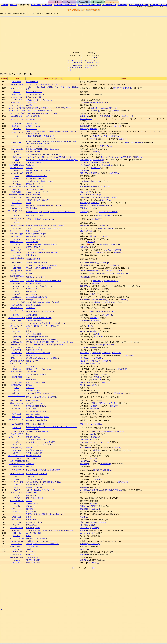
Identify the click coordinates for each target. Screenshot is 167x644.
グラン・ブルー (17, 493)
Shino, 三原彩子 (32, 458)
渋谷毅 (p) (84, 522)
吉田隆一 (91, 326)
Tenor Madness (31, 355)
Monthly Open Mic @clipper (36, 234)
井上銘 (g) (91, 242)
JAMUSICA (17, 355)
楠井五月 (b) (98, 470)
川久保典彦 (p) (97, 219)
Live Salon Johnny (17, 541)
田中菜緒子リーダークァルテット (38, 353)
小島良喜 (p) (85, 170)
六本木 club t (17, 393)
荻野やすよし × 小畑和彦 (35, 424)
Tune (69, 2)
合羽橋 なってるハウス (17, 318)
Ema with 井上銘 (32, 242)
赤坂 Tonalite (17, 417)
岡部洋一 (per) (95, 525)
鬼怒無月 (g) (85, 363)
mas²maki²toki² (31, 380)
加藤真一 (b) (115, 244)
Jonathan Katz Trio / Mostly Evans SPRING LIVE (43, 470)
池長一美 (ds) (85, 197)
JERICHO (17, 514)
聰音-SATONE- (17, 345)
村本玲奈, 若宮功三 (33, 437)
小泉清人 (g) (98, 215)
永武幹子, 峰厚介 (32, 409)
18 (73, 65)
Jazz (28, 434)
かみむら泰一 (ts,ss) (87, 442)
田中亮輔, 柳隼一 (32, 503)
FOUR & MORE (17, 555)
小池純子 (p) (116, 126)
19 (75, 65)
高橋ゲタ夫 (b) (97, 490)
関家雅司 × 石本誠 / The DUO (37, 176)
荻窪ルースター (17, 250)
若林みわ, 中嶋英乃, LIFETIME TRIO (39, 268)
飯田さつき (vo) (86, 231)
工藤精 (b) (114, 197)
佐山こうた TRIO (32, 361)
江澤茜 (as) (95, 403)
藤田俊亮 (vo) (96, 168)
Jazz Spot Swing (17, 448)
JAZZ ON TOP (17, 380)
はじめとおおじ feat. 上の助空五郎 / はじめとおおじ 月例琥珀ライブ (51, 530)
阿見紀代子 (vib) (106, 146)
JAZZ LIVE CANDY (17, 538)
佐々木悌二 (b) (107, 165)
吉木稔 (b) (92, 434)
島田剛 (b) (102, 311)
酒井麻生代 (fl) (99, 302)
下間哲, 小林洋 (31, 208)
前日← (74, 568)
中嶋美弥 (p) (85, 487)
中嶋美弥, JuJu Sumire (34, 487)
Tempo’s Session (32, 129)
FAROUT (17, 239)
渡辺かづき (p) (98, 281)
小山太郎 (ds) (123, 300)
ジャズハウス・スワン (17, 105)
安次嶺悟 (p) (104, 273)
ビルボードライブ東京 (17, 108)
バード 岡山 (17, 506)
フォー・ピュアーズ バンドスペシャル (40, 286)
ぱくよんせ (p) (103, 236)
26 (75, 68)
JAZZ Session (31, 294)
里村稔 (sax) (93, 236)
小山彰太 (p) (104, 263)
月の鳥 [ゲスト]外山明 (34, 522)
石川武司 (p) (97, 136)
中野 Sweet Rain (17, 263)
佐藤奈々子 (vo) (106, 200)
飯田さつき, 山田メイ (34, 231)
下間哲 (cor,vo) (86, 208)
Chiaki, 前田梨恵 (32, 547)
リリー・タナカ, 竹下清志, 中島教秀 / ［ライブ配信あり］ (47, 345)
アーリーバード (17, 323)
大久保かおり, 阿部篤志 (35, 162)
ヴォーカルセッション (34, 92)
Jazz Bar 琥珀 (17, 530)
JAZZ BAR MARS (17, 528)
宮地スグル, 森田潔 (33, 528)
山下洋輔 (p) (99, 358)
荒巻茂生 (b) (95, 318)
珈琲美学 (17, 453)
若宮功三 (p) (95, 437)
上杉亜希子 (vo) (86, 440)
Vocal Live (30, 273)
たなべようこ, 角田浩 (34, 334)
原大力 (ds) (105, 103)
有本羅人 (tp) (98, 337)
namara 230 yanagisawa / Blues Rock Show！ (42, 445)
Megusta (17, 560)
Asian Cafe (17, 294)
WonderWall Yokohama (17, 187)
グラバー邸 (17, 273)
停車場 (17, 503)
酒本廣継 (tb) (85, 277)
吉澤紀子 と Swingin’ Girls (35, 184)
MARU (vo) (93, 139)
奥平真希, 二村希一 (33, 152)
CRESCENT (17, 350)
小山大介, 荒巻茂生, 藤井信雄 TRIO (39, 318)
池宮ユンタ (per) (116, 271)
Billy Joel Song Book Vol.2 (35, 187)
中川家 (29, 203)
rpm (17, 139)
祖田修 (29, 517)
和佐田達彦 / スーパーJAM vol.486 (38, 369)
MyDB (55, 2)
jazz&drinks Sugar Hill (17, 281)
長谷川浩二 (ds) (104, 226)
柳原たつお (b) (86, 192)
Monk (17, 176)
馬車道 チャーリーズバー (17, 420)
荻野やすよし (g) (86, 424)
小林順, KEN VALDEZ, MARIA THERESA (41, 541)
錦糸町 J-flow (17, 94)
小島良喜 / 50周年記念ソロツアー (38, 170)
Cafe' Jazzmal (17, 82)
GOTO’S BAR (17, 549)
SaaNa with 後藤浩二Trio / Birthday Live (40, 311)
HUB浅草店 (17, 184)
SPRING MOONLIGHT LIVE (36, 297)
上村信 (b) (94, 461)
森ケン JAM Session (33, 239)
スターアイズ (17, 170)
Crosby (17, 390)
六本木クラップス (17, 132)
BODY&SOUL (17, 353)
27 (77, 68)
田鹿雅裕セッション (33, 126)
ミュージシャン (89, 5)
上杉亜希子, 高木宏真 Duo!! (37, 440)
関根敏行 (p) (85, 129)
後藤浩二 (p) (93, 311)
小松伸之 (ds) (116, 353)
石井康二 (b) (105, 382)
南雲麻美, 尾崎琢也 (33, 259)
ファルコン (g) (117, 157)
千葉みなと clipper (17, 234)
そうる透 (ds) (113, 212)
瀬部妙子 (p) (85, 549)
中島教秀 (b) (110, 345)
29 (81, 68)
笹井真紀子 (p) (86, 205)
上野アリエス (17, 366)
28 (79, 68)
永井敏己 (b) (85, 226)
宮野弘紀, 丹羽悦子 (33, 247)
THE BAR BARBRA (17, 474)
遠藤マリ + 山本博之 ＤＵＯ (36, 485)
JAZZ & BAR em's (17, 208)
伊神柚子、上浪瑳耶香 (34, 453)
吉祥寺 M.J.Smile (17, 84)
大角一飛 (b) (108, 215)
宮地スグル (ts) (86, 528)
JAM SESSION (31, 292)
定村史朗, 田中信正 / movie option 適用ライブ (42, 544)
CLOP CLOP (17, 414)
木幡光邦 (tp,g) (86, 490)
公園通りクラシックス (17, 464)
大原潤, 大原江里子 (33, 557)
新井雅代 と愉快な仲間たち (36, 406)
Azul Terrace (17, 297)
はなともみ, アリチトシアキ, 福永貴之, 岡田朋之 (44, 482)
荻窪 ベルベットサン (17, 326)
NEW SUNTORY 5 (17, 168)
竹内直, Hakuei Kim (33, 195)
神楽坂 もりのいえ (17, 557)
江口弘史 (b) (109, 250)
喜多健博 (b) (127, 88)
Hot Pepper (17, 200)
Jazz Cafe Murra (17, 236)
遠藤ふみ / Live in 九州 (34, 305)
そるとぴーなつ (17, 347)
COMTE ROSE (17, 377)
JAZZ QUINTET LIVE (34, 300)
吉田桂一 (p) (95, 181)
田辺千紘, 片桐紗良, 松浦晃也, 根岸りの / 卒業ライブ (45, 514)
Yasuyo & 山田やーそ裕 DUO (37, 374)
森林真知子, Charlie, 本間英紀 (37, 420)
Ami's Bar (17, 146)
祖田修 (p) (84, 517)
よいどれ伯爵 (17, 382)
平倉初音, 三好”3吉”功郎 (35, 479)
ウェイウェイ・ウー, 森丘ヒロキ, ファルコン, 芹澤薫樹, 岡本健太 (50, 157)
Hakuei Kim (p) (96, 195)
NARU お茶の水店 (17, 173)
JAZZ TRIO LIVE (32, 289)
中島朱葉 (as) (85, 181)
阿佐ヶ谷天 (17, 189)
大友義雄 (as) (85, 509)
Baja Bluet (17, 289)
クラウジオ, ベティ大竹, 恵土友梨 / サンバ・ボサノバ (45, 323)
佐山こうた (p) (86, 361)
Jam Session (30, 165)
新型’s (28, 536)
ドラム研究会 (31, 372)
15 (81, 63)
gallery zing (17, 337)
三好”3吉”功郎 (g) (96, 479)
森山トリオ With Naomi (35, 498)
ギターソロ (30, 388)
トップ (158, 5)
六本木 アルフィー (17, 242)
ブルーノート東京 (17, 120)
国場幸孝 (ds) (120, 250)
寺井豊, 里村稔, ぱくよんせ (36, 236)
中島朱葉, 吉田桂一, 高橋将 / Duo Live (40, 181)
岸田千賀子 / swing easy (35, 450)
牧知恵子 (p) (97, 380)
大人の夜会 (30, 477)
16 (68, 65)
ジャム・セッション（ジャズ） (37, 192)
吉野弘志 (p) (95, 263)
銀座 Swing (17, 157)
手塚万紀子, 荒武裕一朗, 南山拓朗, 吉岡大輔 (42, 253)
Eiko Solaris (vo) (86, 160)
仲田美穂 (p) (85, 525)
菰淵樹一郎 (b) (110, 302)
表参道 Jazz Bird (17, 342)
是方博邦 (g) (85, 212)
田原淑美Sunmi (32, 493)
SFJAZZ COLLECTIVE (34, 120)
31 (71, 70)
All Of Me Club (17, 116)
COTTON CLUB (17, 123)
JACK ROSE (17, 517)
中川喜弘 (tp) (85, 203)
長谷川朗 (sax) (107, 205)
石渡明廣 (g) (93, 522)
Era (27, 363)
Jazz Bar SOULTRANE (17, 461)
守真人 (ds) (123, 139)
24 (71, 68)
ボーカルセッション (33, 456)
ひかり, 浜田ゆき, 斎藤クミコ (37, 474)
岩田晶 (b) (111, 228)
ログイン (165, 6)
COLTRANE (17, 320)
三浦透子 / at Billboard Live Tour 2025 (39, 111)
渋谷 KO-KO (17, 509)
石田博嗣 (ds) (115, 265)
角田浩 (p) (98, 334)
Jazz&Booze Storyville (17, 195)
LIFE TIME (17, 268)
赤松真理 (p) (97, 450)
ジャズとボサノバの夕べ (35, 215)
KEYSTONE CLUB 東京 (17, 470)
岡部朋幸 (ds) (108, 470)
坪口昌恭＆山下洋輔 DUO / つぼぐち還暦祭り (43, 358)
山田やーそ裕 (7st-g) (101, 374)
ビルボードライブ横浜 (17, 113)
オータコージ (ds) (103, 271)
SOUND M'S (17, 511)
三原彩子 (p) (93, 458)
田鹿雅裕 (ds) (85, 126)
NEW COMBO (17, 305)
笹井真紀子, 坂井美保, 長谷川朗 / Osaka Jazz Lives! (44, 205)
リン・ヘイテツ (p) (102, 442)
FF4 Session (30, 464)
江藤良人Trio (31, 506)
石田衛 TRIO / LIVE (33, 347)
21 (79, 65)
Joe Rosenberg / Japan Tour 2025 (37, 337)
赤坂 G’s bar (17, 369)
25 (73, 68)
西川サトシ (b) (115, 273)
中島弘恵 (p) (85, 263)
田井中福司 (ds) (98, 160)
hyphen (17, 339)
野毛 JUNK (17, 525)
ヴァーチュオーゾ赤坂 (17, 302)
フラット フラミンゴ (17, 411)
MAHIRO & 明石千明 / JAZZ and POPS (40, 393)
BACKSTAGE (17, 552)
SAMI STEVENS (32, 123)
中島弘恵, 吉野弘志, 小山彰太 (37, 263)
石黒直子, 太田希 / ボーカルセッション (40, 100)
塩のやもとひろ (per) (111, 281)
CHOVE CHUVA (17, 374)
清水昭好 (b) (106, 361)
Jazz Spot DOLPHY (17, 363)
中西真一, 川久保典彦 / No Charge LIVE (40, 219)
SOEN (17, 388)
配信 (122, 5)
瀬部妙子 (29, 549)
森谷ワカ (29, 448)
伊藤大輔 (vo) (85, 187)
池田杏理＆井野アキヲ (34, 350)
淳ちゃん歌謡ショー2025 (35, 179)
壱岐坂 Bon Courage (17, 403)
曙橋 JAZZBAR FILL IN (17, 456)
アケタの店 (17, 522)
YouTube (139, 5)
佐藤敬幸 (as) (96, 353)
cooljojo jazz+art (17, 271)
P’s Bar (17, 247)
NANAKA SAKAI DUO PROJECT (38, 431)
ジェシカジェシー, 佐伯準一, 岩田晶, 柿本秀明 (43, 228)
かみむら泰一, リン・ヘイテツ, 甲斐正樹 (41, 442)
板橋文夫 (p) (85, 331)
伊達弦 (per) (117, 490)
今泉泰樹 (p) (85, 555)
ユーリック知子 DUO (34, 533)
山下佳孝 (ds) (111, 311)
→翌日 (93, 568)
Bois (28, 223)
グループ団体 (109, 5)
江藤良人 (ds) (85, 506)
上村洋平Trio (31, 308)
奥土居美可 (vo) (127, 116)
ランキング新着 (47, 5)
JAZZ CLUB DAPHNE (17, 431)
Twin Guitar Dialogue (33, 197)
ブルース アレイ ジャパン (17, 212)
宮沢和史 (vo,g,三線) (98, 108)
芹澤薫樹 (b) (128, 157)
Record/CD (84, 2)
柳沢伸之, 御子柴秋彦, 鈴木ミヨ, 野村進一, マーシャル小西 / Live (49, 342)
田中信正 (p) (96, 544)
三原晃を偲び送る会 (33, 116)
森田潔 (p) (96, 528)
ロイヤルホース (17, 88)
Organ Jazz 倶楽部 (17, 424)
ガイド (13, 5)
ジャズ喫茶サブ (17, 205)
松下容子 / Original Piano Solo (37, 538)
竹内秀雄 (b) (95, 129)
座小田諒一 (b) (95, 103)
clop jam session (33, 414)
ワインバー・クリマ (17, 231)
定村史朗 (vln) (85, 544)
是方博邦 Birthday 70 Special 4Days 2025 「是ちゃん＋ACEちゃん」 (50, 212)
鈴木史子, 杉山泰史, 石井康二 (37, 382)
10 (71, 63)
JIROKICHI (17, 445)
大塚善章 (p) (97, 377)
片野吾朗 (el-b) (109, 431)
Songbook (98, 2)
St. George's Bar (17, 401)
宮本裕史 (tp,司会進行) (88, 385)
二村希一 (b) (95, 152)
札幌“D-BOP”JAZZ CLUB (17, 277)
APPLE (17, 479)
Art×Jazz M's (17, 440)
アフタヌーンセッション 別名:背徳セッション (43, 84)
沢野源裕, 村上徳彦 (33, 390)
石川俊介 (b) (103, 212)
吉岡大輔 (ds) (118, 253)
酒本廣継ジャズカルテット (36, 277)
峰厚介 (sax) (94, 409)
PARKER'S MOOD (17, 547)
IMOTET (29, 501)
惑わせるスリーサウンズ (35, 146)
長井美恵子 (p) (96, 406)
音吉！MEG (17, 283)
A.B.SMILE (17, 129)
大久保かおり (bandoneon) (90, 162)
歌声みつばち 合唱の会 (35, 97)
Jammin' (17, 292)
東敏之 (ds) (125, 273)
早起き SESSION (32, 82)
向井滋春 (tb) (85, 300)
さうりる (17, 92)
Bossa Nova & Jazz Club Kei (17, 397)
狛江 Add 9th (17, 192)
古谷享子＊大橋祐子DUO (35, 283)
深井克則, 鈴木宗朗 (33, 560)
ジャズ (29, 377)
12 (75, 63)
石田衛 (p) (84, 347)
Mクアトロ (17, 228)
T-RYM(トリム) (32, 511)
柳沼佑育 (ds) (115, 173)
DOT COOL (17, 533)
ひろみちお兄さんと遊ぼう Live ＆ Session (41, 265)
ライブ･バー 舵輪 (17, 482)
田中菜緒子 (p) (86, 353)
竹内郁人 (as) (85, 165)
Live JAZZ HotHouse (17, 165)
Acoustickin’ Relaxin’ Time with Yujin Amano (42, 339)
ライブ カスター (17, 458)
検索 (5, 5)
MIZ (17, 477)
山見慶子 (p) (85, 116)
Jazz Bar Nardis (17, 544)
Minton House (17, 203)
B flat (17, 160)
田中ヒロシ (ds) (116, 406)
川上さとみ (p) (96, 509)
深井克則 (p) (85, 560)
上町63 (17, 442)
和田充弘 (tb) (96, 361)
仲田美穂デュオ (32, 525)
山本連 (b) (116, 111)
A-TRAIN (17, 181)
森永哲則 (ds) (120, 431)
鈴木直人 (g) (105, 187)
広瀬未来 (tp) (85, 320)
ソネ (17, 136)
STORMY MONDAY (17, 226)
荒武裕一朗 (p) (98, 253)
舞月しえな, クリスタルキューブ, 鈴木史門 (42, 397)
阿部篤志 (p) (104, 162)
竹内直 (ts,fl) (85, 195)
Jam (27, 461)
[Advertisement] (70, 36)
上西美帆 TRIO (31, 315)
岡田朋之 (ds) (123, 482)
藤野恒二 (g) (118, 88)
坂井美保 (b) (96, 205)
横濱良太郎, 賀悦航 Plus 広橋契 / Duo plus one (42, 149)
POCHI (17, 406)
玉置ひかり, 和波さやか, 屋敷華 (37, 417)
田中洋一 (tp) (95, 273)
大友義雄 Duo (31, 509)
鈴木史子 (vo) (85, 382)
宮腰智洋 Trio (31, 520)
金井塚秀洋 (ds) (105, 116)
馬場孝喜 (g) (105, 197)
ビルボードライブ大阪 (17, 111)
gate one (17, 152)
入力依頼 (36, 5)
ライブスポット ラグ (17, 286)
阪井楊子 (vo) (85, 286)
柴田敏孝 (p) (95, 187)
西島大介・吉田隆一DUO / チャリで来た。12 (42, 326)
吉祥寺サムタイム (17, 197)
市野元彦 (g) (95, 197)
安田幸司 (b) (113, 403)
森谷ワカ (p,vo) (86, 448)
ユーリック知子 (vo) (88, 533)
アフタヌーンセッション (35, 94)
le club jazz (17, 334)
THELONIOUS (17, 331)
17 (71, 65)
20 (77, 65)
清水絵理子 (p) (105, 244)
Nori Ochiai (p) (97, 431)
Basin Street (17, 450)
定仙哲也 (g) (85, 103)
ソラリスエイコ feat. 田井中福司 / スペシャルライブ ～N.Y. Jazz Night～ (52, 160)
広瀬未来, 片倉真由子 (34, 320)
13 (77, 63)
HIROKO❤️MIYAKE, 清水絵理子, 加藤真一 (42, 244)
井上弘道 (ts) (85, 265)
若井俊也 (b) (106, 353)
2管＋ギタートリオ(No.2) (35, 403)
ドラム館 (17, 498)
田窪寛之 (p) (95, 173)
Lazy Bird (17, 536)
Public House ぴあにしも (17, 219)
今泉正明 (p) (104, 300)
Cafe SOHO (17, 485)
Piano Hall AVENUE (17, 501)
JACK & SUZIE (17, 97)
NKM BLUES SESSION (35, 189)
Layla (17, 495)
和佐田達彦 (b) (122, 369)
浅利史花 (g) (104, 403)
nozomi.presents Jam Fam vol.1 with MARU (41, 139)
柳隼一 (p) (94, 503)
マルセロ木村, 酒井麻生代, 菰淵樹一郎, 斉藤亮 (43, 302)
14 (79, 63)
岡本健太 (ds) (138, 157)
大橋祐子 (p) (96, 283)
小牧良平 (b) (93, 347)
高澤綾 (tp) (94, 300)
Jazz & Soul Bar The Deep (17, 259)
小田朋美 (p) (95, 111)
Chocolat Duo (31, 366)
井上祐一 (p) (95, 294)
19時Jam (29, 385)
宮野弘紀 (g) (85, 247)
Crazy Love (17, 253)
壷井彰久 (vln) (95, 363)
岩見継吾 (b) (95, 331)
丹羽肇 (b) (94, 506)
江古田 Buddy (17, 154)
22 (81, 65)
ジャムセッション (33, 495)
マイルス (17, 487)
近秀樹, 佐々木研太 (33, 563)
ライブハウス (65, 5)
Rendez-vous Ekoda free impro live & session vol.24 (44, 154)
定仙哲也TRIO (31, 103)
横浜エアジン (17, 162)
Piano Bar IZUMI (17, 434)
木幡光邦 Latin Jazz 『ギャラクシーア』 (41, 490)
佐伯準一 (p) (102, 228)
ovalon (28, 271)
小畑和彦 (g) (98, 424)
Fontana (17, 215)
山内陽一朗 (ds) (130, 355)
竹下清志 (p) (100, 345)
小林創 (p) (84, 530)
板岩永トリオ (31, 331)
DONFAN (17, 315)
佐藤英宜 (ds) (115, 136)
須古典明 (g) (118, 393)
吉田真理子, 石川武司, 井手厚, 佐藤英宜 (40, 136)
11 (73, 63)
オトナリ (29, 168)
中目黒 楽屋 (17, 428)
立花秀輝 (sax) (106, 464)
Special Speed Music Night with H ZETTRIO (41, 113)
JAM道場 (29, 105)
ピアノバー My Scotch (17, 437)
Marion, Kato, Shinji (33, 401)
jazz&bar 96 (17, 563)
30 (68, 70)
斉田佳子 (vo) (85, 173)
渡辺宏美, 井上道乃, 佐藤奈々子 (37, 200)
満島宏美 (29, 466)
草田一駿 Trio (31, 255)
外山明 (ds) (102, 522)
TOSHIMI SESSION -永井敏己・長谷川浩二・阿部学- (45, 226)
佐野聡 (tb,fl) (108, 490)
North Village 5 (31, 552)
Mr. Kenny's (17, 255)
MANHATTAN (17, 385)
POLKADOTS (17, 409)
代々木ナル (17, 244)
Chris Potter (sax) (86, 119)
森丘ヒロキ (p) (106, 157)
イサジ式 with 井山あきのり (36, 411)
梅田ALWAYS (17, 179)
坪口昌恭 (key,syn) (87, 358)
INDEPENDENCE (17, 308)
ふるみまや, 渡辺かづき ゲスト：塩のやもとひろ (44, 281)
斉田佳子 (29, 173)
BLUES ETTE (17, 100)
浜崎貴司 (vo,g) (111, 108)
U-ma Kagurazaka (17, 149)
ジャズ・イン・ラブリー (17, 311)
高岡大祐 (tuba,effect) (88, 271)
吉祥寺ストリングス (17, 361)
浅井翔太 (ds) (116, 448)
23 (68, 68)
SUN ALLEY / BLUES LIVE (36, 250)
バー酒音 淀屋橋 (17, 466)
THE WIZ (17, 223)
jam (27, 329)
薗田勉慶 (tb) (95, 203)
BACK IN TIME (17, 372)
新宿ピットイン (17, 103)
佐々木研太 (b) (94, 563)
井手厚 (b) (106, 136)
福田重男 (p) (85, 461)
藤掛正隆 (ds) (85, 464)
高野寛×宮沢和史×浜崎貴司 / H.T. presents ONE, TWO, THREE (48, 108)
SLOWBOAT (17, 520)
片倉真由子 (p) (96, 320)
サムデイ (17, 490)
